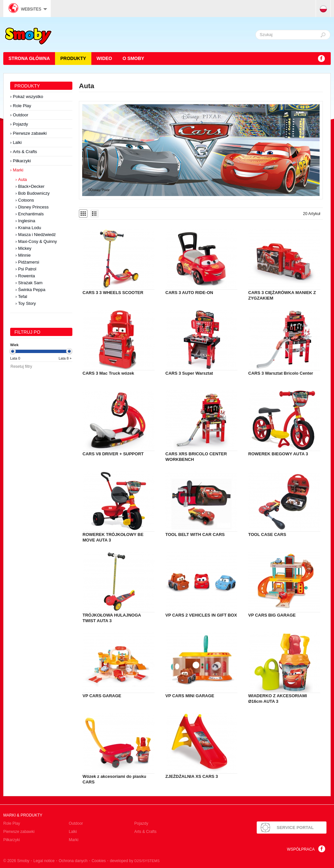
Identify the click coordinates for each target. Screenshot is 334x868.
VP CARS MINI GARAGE (190, 696)
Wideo (104, 58)
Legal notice (44, 861)
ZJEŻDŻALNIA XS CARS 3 (192, 776)
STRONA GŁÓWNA (29, 58)
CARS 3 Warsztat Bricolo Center (281, 373)
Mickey (25, 248)
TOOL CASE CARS (267, 534)
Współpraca (301, 849)
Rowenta (26, 276)
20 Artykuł (312, 214)
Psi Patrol (27, 269)
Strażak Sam (30, 283)
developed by (135, 861)
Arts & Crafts (25, 152)
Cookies (99, 861)
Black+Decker (31, 186)
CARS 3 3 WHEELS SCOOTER (113, 293)
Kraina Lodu (29, 228)
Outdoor (20, 115)
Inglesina (27, 221)
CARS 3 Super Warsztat (189, 373)
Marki (18, 170)
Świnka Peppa (32, 290)
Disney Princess (33, 207)
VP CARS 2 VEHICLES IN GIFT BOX (201, 615)
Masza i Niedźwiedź (37, 235)
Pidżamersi (28, 262)
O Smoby (133, 58)
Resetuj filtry (21, 366)
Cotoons (26, 200)
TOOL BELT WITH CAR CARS (195, 534)
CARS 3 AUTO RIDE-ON (189, 293)
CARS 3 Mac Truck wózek (108, 373)
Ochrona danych (73, 861)
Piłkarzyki (22, 161)
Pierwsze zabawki (30, 133)
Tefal (22, 296)
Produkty (73, 58)
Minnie (24, 255)
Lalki (17, 142)
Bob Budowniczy (34, 193)
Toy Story (27, 303)
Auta (22, 179)
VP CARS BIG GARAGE (272, 615)
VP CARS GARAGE (102, 696)
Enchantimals (31, 214)
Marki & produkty (23, 815)
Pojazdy (20, 124)
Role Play (22, 106)
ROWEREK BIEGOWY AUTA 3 (278, 454)
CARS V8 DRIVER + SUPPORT (113, 454)
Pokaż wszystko (28, 97)
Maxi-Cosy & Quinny (37, 241)
